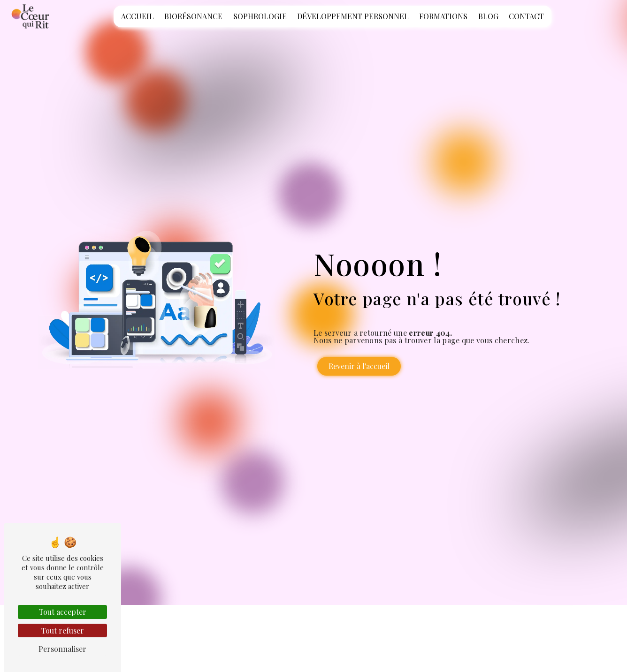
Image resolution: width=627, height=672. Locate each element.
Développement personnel (353, 16)
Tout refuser (63, 630)
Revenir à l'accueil (359, 366)
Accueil (138, 16)
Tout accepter (63, 612)
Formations (443, 16)
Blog (488, 16)
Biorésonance (193, 16)
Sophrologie (260, 16)
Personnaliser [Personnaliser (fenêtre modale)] (62, 649)
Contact (526, 16)
